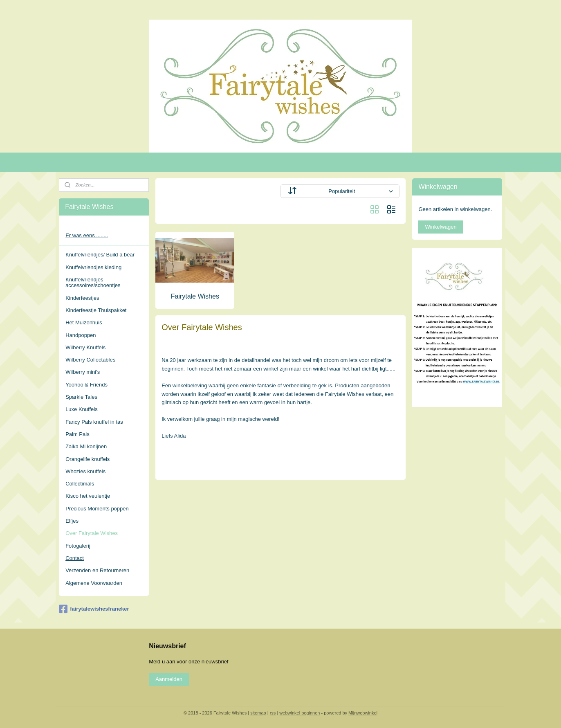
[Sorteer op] (340, 191)
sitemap (258, 713)
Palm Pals (77, 434)
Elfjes (72, 521)
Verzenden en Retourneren (97, 570)
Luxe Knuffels (82, 409)
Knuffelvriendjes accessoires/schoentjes (93, 282)
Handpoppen (81, 335)
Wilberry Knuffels (85, 347)
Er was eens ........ (87, 235)
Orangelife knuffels (88, 459)
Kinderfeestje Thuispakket (96, 310)
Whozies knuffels (85, 471)
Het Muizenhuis (84, 322)
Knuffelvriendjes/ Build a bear (100, 255)
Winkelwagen (441, 227)
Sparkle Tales (81, 397)
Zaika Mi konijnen (86, 446)
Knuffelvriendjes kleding (93, 267)
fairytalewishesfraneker (94, 609)
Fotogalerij (78, 546)
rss (273, 713)
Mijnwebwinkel (363, 713)
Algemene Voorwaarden (94, 583)
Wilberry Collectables (90, 360)
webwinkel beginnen (300, 713)
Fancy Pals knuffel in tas (94, 422)
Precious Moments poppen (97, 509)
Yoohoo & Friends (86, 385)
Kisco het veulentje (88, 496)
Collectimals (80, 484)
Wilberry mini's (83, 372)
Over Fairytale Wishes (92, 533)
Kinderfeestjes (82, 298)
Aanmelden (169, 679)
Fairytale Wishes (195, 296)
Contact (75, 558)
